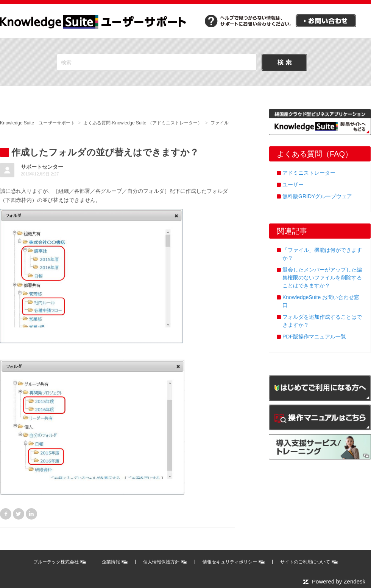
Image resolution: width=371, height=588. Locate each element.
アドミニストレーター (309, 173)
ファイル (220, 123)
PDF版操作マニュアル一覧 (314, 337)
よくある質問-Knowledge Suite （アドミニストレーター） (143, 123)
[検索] (157, 62)
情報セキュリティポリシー (230, 562)
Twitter (19, 514)
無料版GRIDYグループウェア (317, 196)
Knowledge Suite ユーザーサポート (37, 123)
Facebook (6, 514)
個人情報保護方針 (161, 562)
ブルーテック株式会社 (56, 562)
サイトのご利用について (305, 562)
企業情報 (111, 562)
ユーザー (293, 185)
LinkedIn (31, 514)
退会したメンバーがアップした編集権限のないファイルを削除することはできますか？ (322, 278)
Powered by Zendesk (339, 581)
